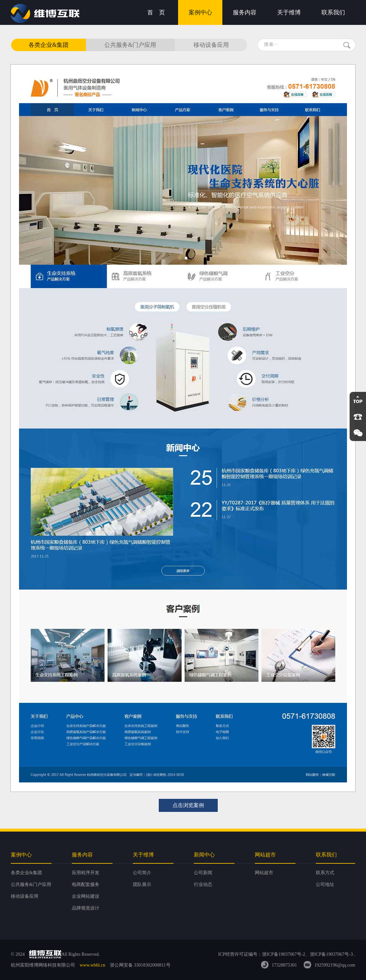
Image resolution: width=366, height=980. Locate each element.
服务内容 (245, 12)
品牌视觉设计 (86, 908)
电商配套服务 (86, 884)
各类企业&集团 (49, 45)
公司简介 (142, 873)
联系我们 (333, 12)
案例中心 (200, 12)
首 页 (156, 12)
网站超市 (264, 873)
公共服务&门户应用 (130, 45)
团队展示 (142, 884)
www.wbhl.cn (92, 965)
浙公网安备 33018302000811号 (140, 965)
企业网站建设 (86, 896)
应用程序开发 (86, 873)
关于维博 (289, 12)
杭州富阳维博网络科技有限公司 (43, 965)
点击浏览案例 (188, 805)
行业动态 (203, 884)
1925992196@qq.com (335, 965)
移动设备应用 (211, 45)
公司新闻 (203, 873)
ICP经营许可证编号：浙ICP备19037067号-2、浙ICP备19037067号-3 (285, 954)
